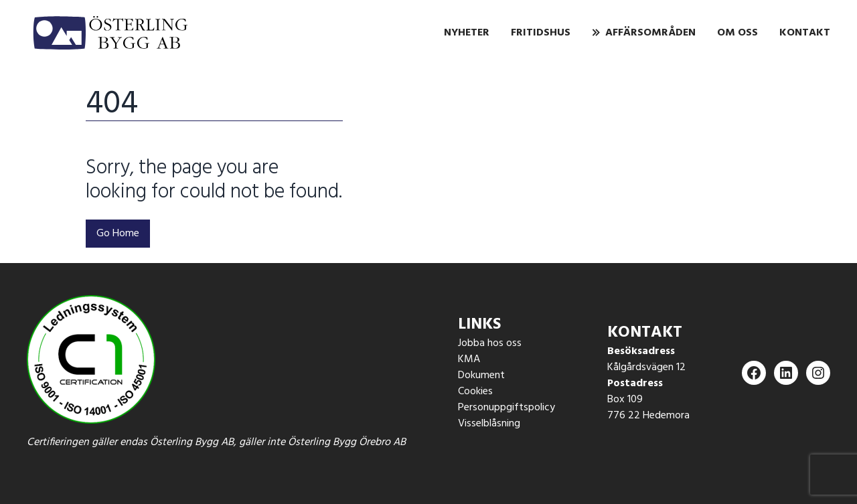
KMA (469, 359)
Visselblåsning (489, 424)
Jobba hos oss (490, 343)
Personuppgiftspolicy (507, 408)
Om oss (737, 33)
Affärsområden (650, 33)
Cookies (475, 392)
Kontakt (805, 33)
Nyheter (467, 33)
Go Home (118, 234)
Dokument (481, 375)
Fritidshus (541, 33)
